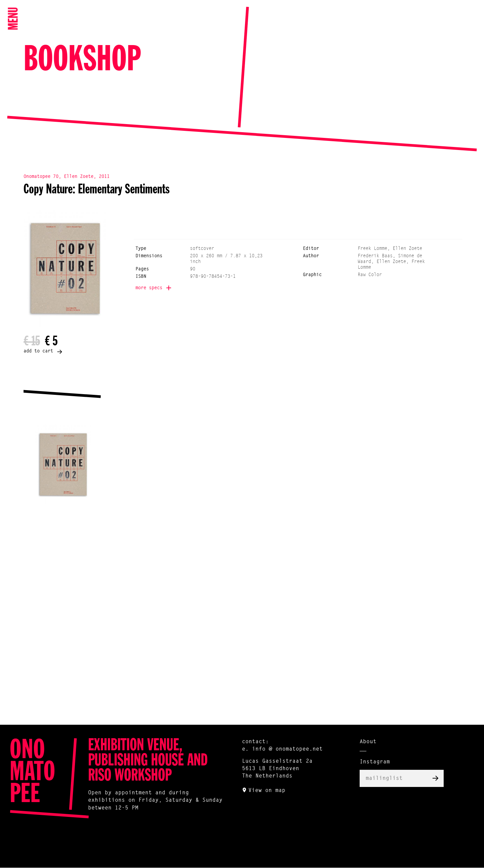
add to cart (38, 351)
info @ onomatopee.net (287, 749)
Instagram (375, 762)
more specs (149, 288)
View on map (267, 791)
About (368, 742)
